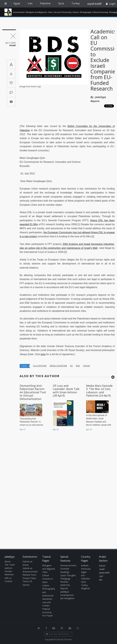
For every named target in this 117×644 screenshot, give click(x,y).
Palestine (45, 3)
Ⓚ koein (68, 639)
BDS (78, 366)
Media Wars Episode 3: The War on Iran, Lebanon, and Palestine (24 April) (99, 391)
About (8, 561)
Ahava (87, 366)
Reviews (64, 582)
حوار (101, 580)
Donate (8, 571)
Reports (64, 588)
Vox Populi (47, 616)
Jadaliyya (8, 12)
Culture (76, 12)
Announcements (68, 565)
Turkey (76, 3)
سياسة (102, 566)
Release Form (29, 575)
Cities (50, 12)
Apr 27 (23, 429)
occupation (40, 366)
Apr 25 (56, 429)
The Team (10, 565)
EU (72, 366)
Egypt (17, 3)
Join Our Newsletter (58, 634)
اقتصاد (102, 569)
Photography (86, 12)
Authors (8, 568)
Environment (19, 12)
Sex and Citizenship (63, 12)
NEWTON (65, 585)
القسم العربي (94, 4)
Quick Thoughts (68, 575)
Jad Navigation (67, 598)
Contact (8, 581)
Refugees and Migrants (36, 12)
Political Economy (100, 12)
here (43, 354)
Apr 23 (89, 429)
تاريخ (101, 576)
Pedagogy (65, 579)
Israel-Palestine (58, 366)
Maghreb (85, 588)
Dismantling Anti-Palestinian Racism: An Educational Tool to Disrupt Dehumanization (33, 392)
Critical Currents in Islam (48, 579)
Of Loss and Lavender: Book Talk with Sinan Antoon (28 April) (66, 391)
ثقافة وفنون (104, 573)
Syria (61, 3)
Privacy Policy (29, 578)
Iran (30, 3)
